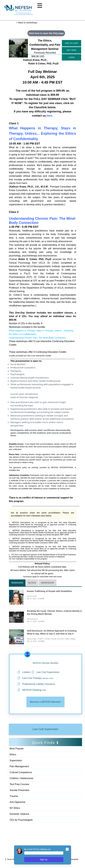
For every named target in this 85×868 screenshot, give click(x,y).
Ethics (13, 755)
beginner (34, 397)
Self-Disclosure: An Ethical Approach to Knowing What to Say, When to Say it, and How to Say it (53, 633)
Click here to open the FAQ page (46, 33)
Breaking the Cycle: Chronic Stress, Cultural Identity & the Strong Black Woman (50, 613)
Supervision (16, 761)
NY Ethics (15, 808)
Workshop (48, 583)
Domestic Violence (19, 814)
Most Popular (17, 749)
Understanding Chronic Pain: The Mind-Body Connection (39, 338)
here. (68, 489)
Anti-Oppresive (18, 803)
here (18, 470)
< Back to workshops (27, 23)
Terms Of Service (14, 860)
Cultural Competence (21, 773)
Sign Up (44, 860)
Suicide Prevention (20, 791)
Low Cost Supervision (45, 729)
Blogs (32, 583)
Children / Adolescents (21, 779)
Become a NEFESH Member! (45, 702)
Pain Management (19, 767)
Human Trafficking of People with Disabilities (50, 591)
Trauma (14, 797)
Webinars (17, 583)
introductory (31, 394)
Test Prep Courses (19, 785)
